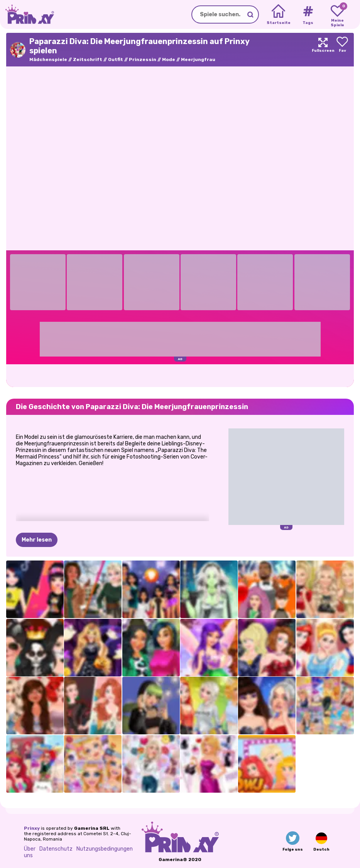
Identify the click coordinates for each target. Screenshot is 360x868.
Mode (169, 59)
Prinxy (32, 828)
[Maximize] (323, 50)
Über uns (30, 852)
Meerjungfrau (198, 59)
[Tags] (308, 15)
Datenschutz (56, 849)
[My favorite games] (337, 15)
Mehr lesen (37, 540)
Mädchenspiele (48, 59)
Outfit (116, 59)
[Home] (278, 15)
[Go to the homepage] (27, 14)
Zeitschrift (88, 59)
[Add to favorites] (342, 50)
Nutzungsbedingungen (105, 849)
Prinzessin (143, 59)
